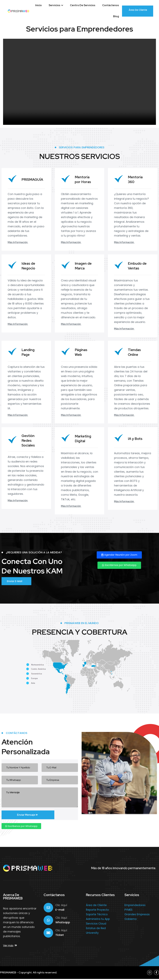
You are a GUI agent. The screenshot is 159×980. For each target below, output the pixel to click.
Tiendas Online (135, 352)
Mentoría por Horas (83, 179)
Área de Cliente (138, 11)
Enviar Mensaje (19, 816)
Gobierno (131, 920)
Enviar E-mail (17, 582)
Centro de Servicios (83, 5)
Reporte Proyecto (97, 911)
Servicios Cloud (96, 925)
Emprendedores (135, 906)
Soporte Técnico (97, 915)
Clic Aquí (61, 906)
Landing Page (28, 352)
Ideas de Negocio (29, 266)
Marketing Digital (83, 439)
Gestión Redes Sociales (29, 440)
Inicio (39, 5)
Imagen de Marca (84, 266)
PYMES (128, 911)
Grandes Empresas (137, 915)
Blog (116, 16)
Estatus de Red (96, 929)
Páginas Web (81, 352)
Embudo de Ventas (138, 266)
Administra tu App (98, 920)
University (92, 934)
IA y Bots (136, 439)
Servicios (56, 5)
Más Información (20, 242)
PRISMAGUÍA (33, 179)
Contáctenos (111, 5)
